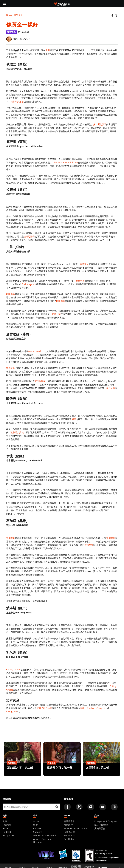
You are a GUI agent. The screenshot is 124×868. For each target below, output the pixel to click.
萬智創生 (18, 15)
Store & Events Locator (76, 828)
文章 (5, 821)
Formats (7, 825)
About (36, 821)
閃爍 (74, 419)
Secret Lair (69, 835)
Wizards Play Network (45, 835)
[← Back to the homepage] (62, 3)
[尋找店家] (57, 807)
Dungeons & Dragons (106, 821)
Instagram (11, 711)
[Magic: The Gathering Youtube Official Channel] (103, 807)
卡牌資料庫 (69, 832)
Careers (37, 828)
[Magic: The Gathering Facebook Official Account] (67, 807)
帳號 (35, 825)
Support (38, 832)
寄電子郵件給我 (44, 708)
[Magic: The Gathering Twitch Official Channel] (91, 807)
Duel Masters (101, 825)
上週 (48, 50)
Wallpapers (8, 835)
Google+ (101, 708)
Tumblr (90, 708)
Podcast (7, 832)
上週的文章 (83, 264)
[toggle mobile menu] (4, 4)
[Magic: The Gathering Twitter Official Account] (79, 807)
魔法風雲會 (69, 821)
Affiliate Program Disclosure (42, 841)
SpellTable (69, 839)
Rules (6, 828)
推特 (82, 708)
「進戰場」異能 (16, 432)
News (9, 15)
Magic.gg (68, 825)
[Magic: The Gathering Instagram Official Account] (114, 807)
